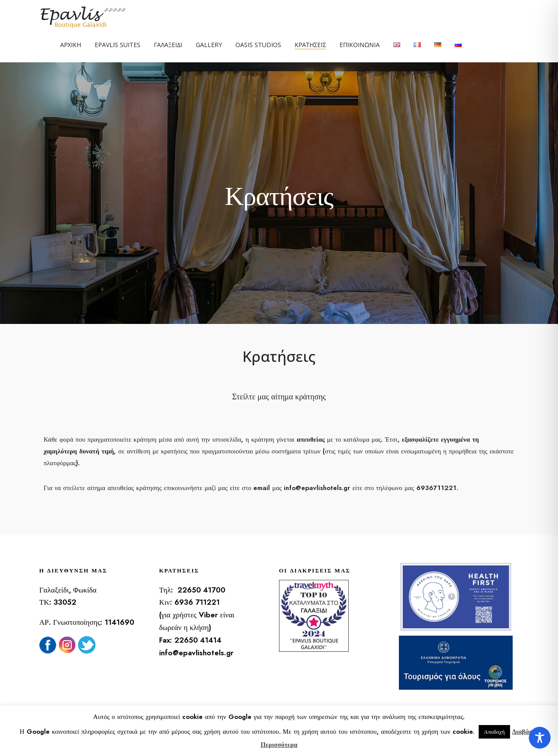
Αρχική (71, 45)
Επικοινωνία (360, 45)
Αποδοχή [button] (494, 732)
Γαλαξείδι (168, 45)
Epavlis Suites (117, 45)
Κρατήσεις (310, 45)
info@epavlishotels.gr (317, 488)
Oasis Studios (258, 45)
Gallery (209, 45)
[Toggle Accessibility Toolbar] (540, 738)
